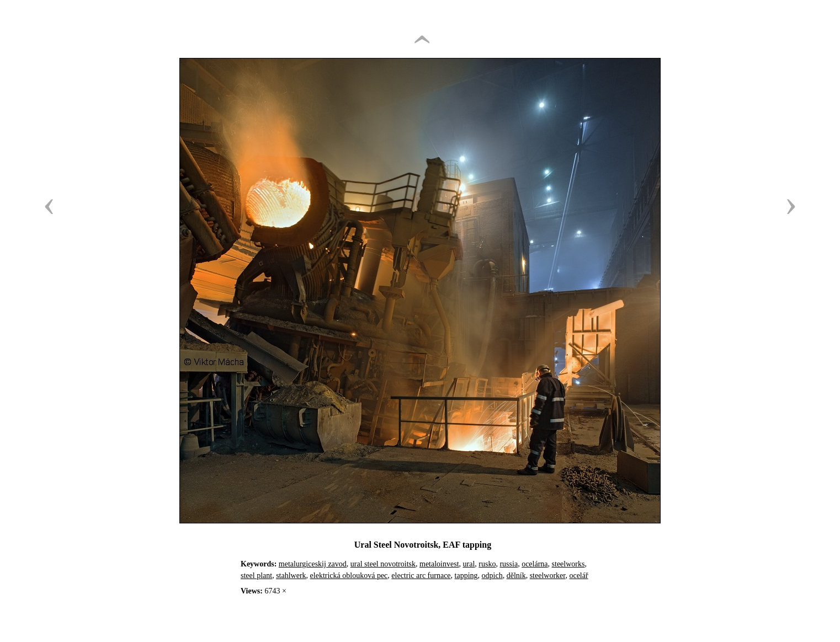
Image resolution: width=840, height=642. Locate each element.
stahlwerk (291, 576)
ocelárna (535, 564)
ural (469, 564)
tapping (466, 576)
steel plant (256, 576)
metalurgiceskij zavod (313, 564)
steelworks (568, 564)
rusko (487, 564)
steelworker (548, 576)
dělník (516, 576)
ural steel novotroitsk (383, 564)
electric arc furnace (421, 576)
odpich (492, 576)
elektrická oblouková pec (349, 576)
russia (509, 564)
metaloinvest (439, 564)
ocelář (578, 576)
